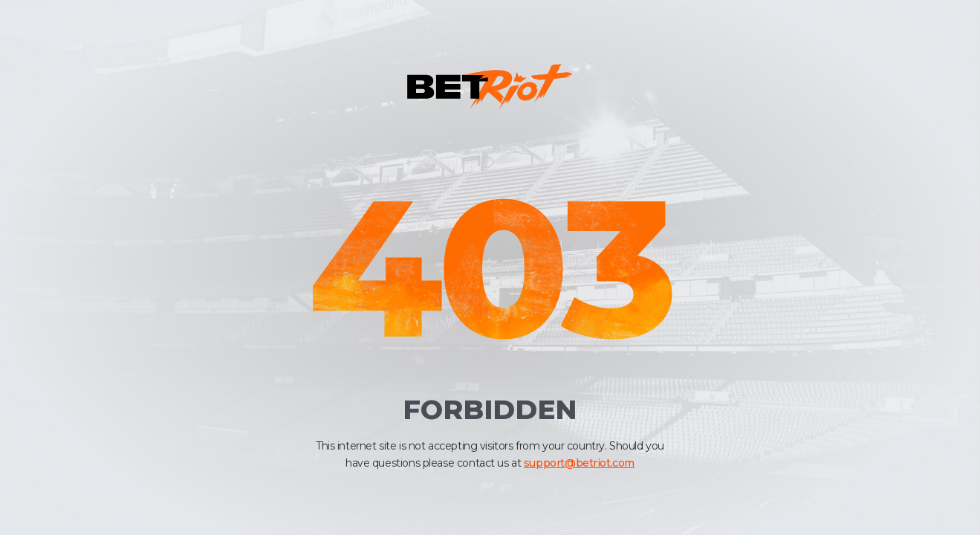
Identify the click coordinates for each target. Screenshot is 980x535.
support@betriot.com (579, 463)
